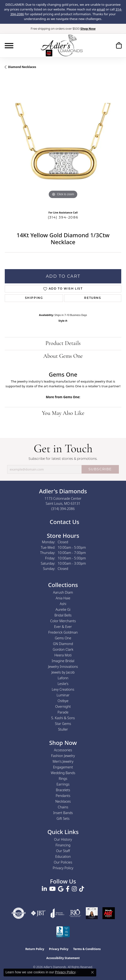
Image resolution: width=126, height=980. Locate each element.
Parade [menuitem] (63, 712)
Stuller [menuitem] (63, 729)
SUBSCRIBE (100, 469)
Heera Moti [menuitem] (63, 655)
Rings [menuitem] (63, 779)
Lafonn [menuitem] (63, 678)
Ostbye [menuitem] (63, 701)
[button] (119, 46)
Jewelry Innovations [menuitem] (63, 667)
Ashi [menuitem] (63, 604)
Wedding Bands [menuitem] (63, 773)
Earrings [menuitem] (63, 784)
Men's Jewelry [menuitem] (63, 761)
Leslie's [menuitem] (63, 684)
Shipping (34, 298)
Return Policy (35, 949)
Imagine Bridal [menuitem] (63, 661)
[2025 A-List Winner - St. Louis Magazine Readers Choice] (109, 913)
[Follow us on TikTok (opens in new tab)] (82, 889)
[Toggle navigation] (9, 46)
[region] (63, 142)
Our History (63, 839)
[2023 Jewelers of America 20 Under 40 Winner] (92, 913)
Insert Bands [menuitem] (63, 813)
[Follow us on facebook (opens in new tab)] (68, 889)
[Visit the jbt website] (38, 913)
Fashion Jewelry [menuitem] (63, 756)
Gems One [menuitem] (63, 638)
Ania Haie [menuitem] (63, 598)
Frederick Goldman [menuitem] (63, 632)
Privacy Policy (63, 868)
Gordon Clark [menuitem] (63, 649)
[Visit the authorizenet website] (19, 913)
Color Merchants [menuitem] (63, 621)
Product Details (63, 344)
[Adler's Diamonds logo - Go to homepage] (62, 45)
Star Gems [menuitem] (63, 724)
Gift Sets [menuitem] (63, 818)
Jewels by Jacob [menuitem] (63, 672)
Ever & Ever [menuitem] (63, 627)
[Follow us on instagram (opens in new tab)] (74, 889)
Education (63, 856)
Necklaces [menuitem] (63, 801)
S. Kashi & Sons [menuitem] (63, 718)
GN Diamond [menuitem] (63, 644)
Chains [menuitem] (63, 807)
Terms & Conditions (87, 949)
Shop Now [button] (88, 29)
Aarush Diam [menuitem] (63, 592)
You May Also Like (63, 413)
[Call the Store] (63, 509)
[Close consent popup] (92, 972)
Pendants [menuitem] (63, 796)
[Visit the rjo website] (75, 913)
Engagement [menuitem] (63, 767)
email (101, 9)
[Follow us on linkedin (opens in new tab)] (44, 889)
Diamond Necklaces (22, 67)
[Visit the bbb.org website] (63, 932)
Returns (93, 298)
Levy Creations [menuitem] (63, 689)
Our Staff (63, 851)
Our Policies (63, 862)
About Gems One (63, 356)
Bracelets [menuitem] (63, 790)
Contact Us (64, 522)
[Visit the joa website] (58, 913)
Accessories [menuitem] (63, 750)
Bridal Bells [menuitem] (63, 615)
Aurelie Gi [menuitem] (63, 609)
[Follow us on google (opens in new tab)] (61, 889)
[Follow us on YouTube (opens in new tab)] (52, 889)
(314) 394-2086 (63, 217)
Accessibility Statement (63, 958)
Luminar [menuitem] (63, 695)
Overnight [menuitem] (63, 706)
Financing (63, 845)
